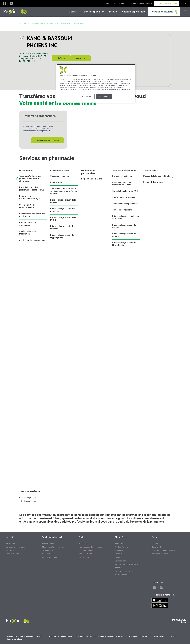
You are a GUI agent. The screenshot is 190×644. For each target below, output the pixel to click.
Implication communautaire (140, 3)
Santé (117, 557)
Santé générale (12, 554)
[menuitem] (94, 12)
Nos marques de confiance (90, 547)
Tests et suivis (150, 170)
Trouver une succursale (43, 24)
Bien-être (10, 550)
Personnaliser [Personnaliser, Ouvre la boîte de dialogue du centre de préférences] (86, 96)
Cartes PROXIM (85, 554)
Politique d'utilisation (138, 636)
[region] (96, 83)
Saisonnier (10, 543)
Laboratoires (121, 561)
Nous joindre (119, 3)
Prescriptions (48, 543)
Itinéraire (61, 58)
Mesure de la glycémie (153, 182)
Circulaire (81, 58)
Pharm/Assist (121, 537)
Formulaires (120, 554)
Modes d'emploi (122, 547)
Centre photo (84, 557)
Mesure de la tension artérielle (157, 176)
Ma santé (10, 537)
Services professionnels (124, 170)
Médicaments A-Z (123, 575)
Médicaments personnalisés (88, 172)
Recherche (120, 543)
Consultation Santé (50, 557)
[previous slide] (17, 179)
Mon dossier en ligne (166, 3)
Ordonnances (26, 170)
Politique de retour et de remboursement (25, 636)
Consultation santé (60, 170)
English (184, 3)
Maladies (119, 550)
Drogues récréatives (124, 571)
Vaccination (47, 554)
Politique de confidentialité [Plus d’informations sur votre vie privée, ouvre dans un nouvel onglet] (121, 90)
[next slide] (173, 179)
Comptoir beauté (86, 550)
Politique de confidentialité (60, 636)
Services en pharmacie (53, 537)
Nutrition (119, 568)
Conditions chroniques (15, 547)
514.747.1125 (36, 59)
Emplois (106, 3)
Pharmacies (159, 636)
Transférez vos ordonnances (47, 140)
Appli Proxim (84, 543)
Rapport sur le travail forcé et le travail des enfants (101, 636)
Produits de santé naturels (126, 564)
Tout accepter (104, 96)
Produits (82, 537)
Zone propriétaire (15, 639)
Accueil (23, 24)
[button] (4, 3)
